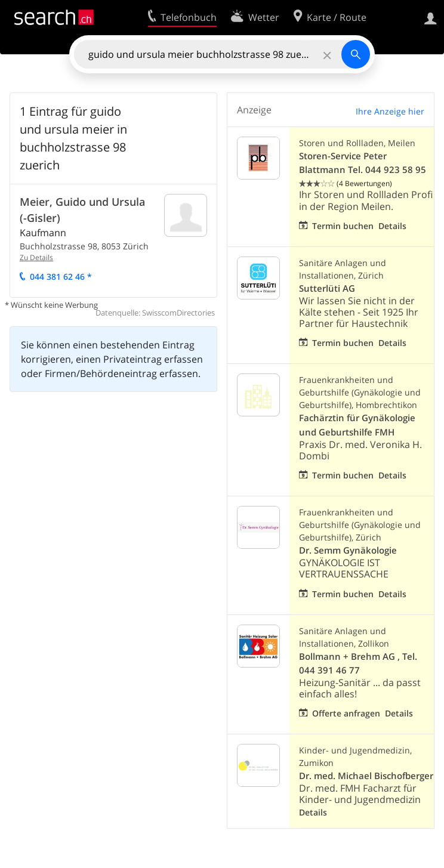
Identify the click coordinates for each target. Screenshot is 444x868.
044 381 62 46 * (61, 277)
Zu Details (36, 257)
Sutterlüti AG (327, 288)
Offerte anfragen (346, 713)
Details (392, 226)
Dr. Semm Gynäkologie (348, 550)
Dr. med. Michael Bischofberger (366, 776)
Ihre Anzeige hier (390, 111)
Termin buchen (343, 226)
